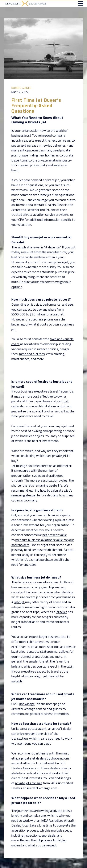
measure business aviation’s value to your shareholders (43, 542)
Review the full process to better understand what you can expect (39, 843)
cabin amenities (38, 642)
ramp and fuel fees (32, 354)
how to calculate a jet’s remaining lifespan (42, 493)
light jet (19, 602)
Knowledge (27, 704)
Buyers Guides (21, 88)
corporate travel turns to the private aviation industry (42, 158)
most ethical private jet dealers (40, 756)
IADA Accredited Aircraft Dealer (43, 823)
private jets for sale (29, 783)
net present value (55, 535)
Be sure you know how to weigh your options (41, 284)
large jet (62, 612)
